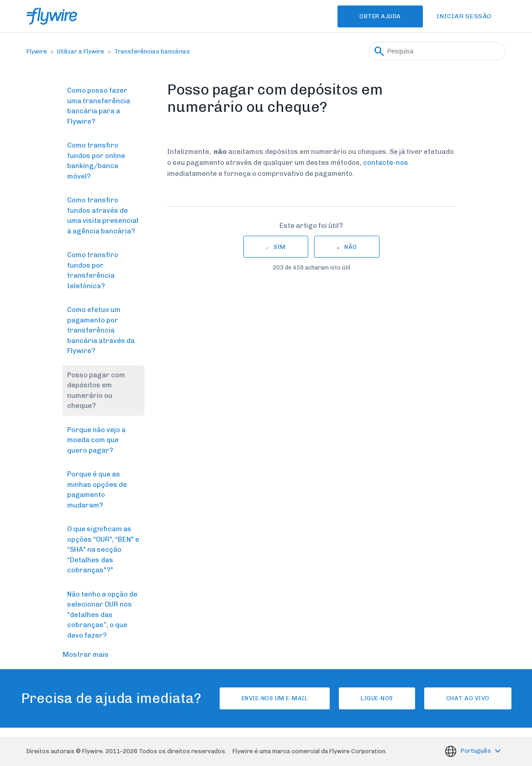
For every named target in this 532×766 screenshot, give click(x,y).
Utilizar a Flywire (81, 51)
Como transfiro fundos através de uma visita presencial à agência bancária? (103, 216)
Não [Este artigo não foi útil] (351, 247)
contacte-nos (386, 163)
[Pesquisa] (437, 51)
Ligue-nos (377, 698)
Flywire (37, 51)
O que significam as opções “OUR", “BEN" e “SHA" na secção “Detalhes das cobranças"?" (103, 549)
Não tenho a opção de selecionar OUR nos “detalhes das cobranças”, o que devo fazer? (102, 615)
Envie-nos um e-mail (275, 698)
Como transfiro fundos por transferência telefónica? (93, 270)
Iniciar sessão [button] (464, 16)
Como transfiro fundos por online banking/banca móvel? (96, 161)
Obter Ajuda (380, 16)
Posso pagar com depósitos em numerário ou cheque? (96, 391)
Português (477, 751)
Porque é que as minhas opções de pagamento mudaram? (97, 490)
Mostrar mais (86, 655)
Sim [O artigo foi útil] (280, 247)
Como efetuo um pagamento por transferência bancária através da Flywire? (101, 330)
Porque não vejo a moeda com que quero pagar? (96, 440)
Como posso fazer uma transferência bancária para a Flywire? (99, 106)
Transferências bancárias (152, 51)
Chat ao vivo (468, 698)
